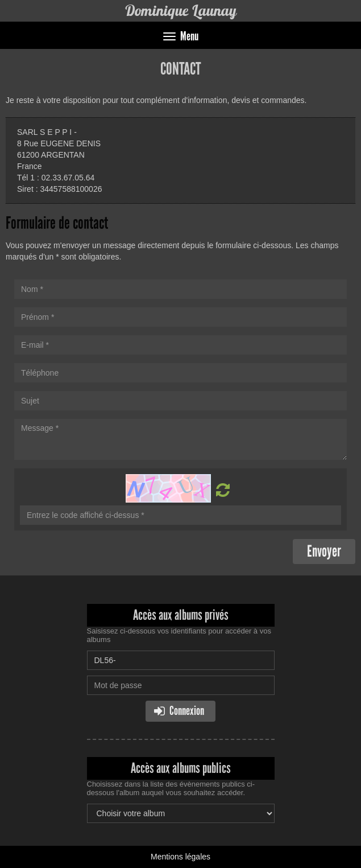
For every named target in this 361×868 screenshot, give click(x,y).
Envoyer (324, 551)
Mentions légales (180, 857)
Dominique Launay (180, 11)
